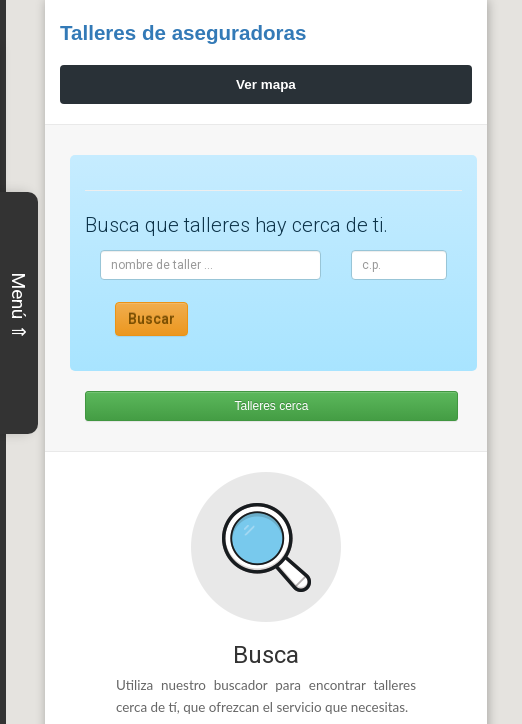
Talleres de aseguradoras (197, 32)
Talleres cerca (267, 406)
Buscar (151, 319)
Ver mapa (261, 84)
